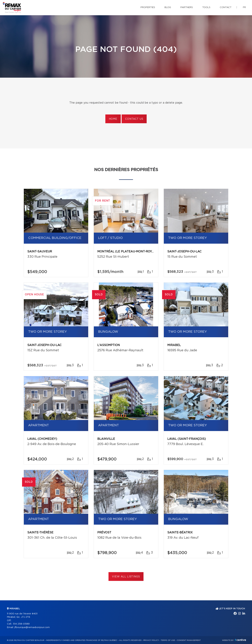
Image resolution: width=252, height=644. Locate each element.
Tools (206, 7)
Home (113, 119)
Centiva (240, 640)
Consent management (189, 640)
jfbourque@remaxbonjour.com (32, 627)
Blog (168, 7)
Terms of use (168, 640)
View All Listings (126, 577)
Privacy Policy (151, 640)
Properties (148, 7)
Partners (187, 7)
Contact (226, 7)
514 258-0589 (21, 624)
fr (244, 7)
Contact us (134, 119)
